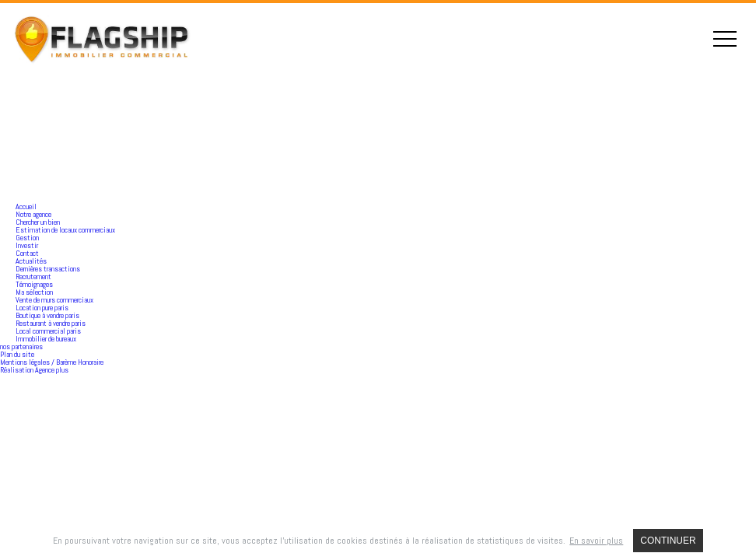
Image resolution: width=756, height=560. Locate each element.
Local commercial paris (48, 331)
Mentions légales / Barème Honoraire (52, 362)
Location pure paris (42, 308)
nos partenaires (21, 346)
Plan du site (17, 354)
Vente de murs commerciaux (54, 300)
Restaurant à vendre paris (51, 323)
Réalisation (34, 370)
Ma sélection (34, 292)
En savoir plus (596, 541)
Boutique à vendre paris (47, 315)
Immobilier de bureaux (46, 339)
